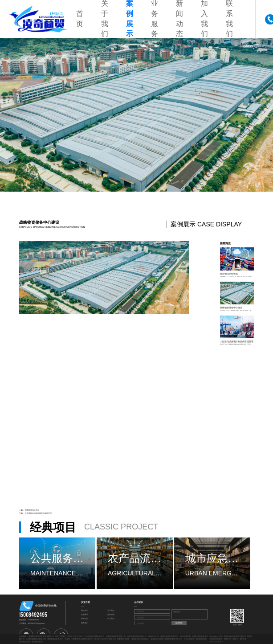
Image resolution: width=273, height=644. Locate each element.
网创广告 (228, 639)
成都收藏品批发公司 (55, 639)
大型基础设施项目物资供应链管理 (38, 513)
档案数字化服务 (123, 639)
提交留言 (179, 623)
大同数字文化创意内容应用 (82, 639)
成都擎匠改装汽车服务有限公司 (41, 636)
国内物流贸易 (201, 639)
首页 (80, 19)
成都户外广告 (154, 636)
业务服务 (111, 614)
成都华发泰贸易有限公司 (116, 636)
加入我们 (111, 618)
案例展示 (85, 614)
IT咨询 (67, 639)
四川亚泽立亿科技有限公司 (105, 639)
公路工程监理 (189, 639)
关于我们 (111, 610)
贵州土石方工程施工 (75, 636)
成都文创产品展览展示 (140, 639)
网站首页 (85, 610)
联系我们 (85, 623)
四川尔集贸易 (185, 636)
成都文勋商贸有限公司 (169, 636)
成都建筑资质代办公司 (173, 639)
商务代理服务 (61, 636)
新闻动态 (85, 618)
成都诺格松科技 (157, 639)
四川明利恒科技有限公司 (94, 636)
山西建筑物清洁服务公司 (36, 639)
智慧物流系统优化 (32, 510)
